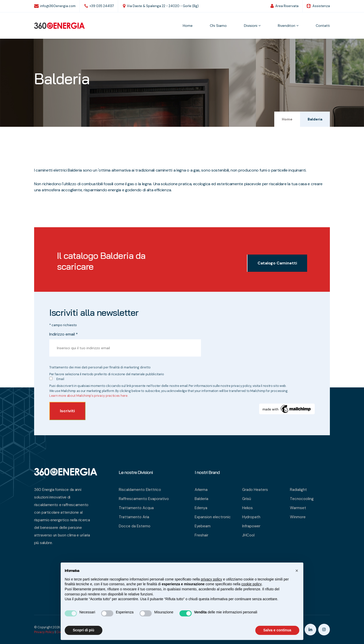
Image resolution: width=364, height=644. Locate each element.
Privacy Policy (44, 632)
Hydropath (251, 517)
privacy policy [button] (212, 579)
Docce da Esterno (135, 526)
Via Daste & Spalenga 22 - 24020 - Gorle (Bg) (161, 6)
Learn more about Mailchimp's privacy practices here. (89, 396)
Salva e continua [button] (277, 630)
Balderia (201, 499)
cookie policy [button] (252, 584)
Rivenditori (288, 26)
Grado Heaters (255, 490)
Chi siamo (218, 26)
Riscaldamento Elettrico (140, 490)
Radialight (298, 490)
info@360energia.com (55, 6)
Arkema (201, 490)
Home (188, 26)
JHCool (248, 535)
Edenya (201, 508)
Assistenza (318, 6)
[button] (297, 571)
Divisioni (252, 26)
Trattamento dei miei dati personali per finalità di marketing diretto (100, 367)
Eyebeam (203, 526)
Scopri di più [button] (84, 630)
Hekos (247, 508)
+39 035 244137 (99, 6)
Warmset (298, 508)
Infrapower (251, 526)
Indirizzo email (64, 334)
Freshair (201, 535)
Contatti (323, 26)
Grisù (247, 499)
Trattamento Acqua (136, 508)
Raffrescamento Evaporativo (144, 499)
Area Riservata (285, 6)
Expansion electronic (213, 517)
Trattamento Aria (134, 517)
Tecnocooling (302, 499)
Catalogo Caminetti (277, 263)
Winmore (298, 517)
